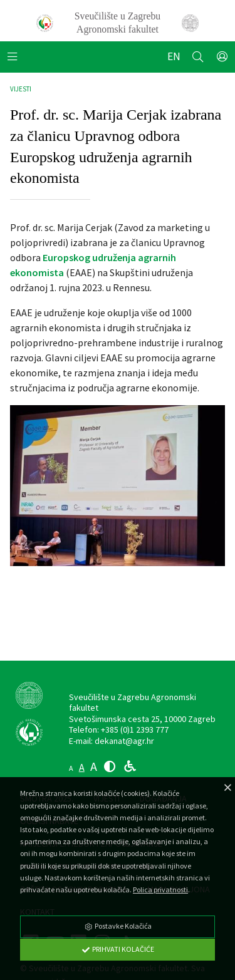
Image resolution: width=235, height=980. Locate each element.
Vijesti (21, 89)
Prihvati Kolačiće (118, 949)
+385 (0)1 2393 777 (135, 730)
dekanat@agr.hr (124, 741)
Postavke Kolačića (118, 926)
